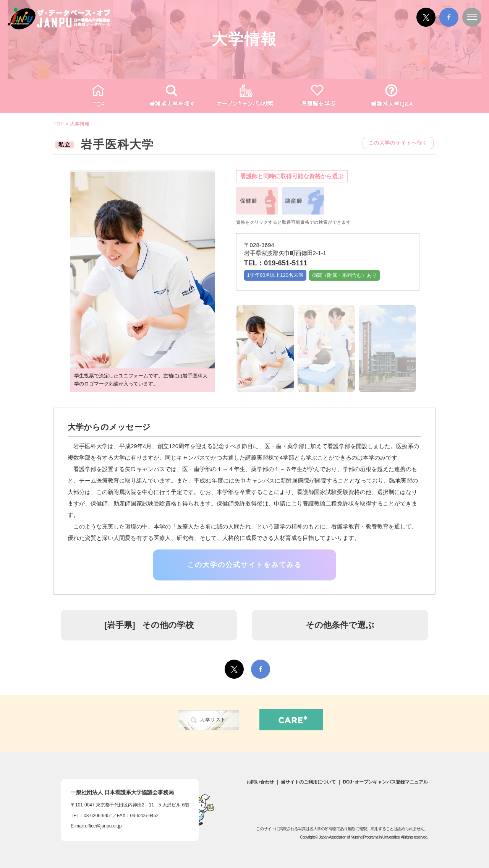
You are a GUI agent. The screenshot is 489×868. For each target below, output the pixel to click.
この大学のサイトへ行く (398, 143)
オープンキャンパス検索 (244, 96)
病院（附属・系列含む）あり (344, 275)
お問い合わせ (260, 782)
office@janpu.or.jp (103, 826)
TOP (98, 96)
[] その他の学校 (149, 625)
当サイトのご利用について (308, 782)
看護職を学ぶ (318, 96)
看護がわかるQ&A (391, 96)
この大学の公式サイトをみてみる (244, 565)
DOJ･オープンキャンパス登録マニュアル (385, 782)
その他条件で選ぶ (340, 625)
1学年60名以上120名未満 (275, 275)
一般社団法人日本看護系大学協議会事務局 (122, 792)
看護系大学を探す (171, 96)
